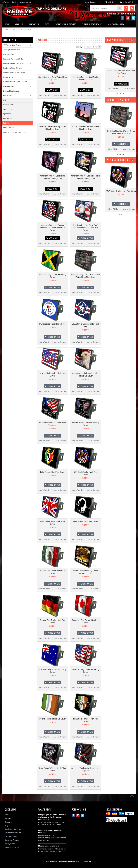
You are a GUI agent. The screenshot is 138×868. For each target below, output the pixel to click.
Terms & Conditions (12, 845)
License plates (8, 86)
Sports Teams (8, 109)
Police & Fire (8, 118)
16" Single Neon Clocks (12, 50)
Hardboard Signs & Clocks (13, 68)
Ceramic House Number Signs (14, 73)
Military (6, 100)
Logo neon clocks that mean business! (50, 829)
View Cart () (128, 2)
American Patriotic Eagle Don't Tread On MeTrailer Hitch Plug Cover (86, 227)
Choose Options (87, 238)
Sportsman (7, 114)
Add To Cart (54, 90)
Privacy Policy (10, 842)
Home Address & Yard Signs (13, 63)
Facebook (123, 18)
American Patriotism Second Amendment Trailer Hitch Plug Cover (53, 227)
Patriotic (6, 123)
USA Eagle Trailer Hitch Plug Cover (121, 191)
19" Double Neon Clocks (12, 45)
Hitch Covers (17, 30)
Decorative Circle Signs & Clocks (15, 82)
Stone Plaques (8, 128)
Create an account (25, 2)
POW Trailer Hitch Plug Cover (86, 520)
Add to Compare (60, 95)
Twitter (133, 18)
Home (7, 30)
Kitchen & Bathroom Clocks (13, 59)
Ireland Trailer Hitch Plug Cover (52, 717)
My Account (6, 2)
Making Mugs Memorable (49, 844)
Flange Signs (8, 77)
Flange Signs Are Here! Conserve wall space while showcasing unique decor (52, 815)
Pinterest (128, 18)
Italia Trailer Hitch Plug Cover (52, 471)
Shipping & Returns (12, 838)
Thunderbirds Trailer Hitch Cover (52, 323)
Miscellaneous (8, 105)
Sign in (14, 2)
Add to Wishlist (45, 95)
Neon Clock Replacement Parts (14, 132)
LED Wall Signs (9, 54)
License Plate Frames (11, 91)
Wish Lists (112, 2)
